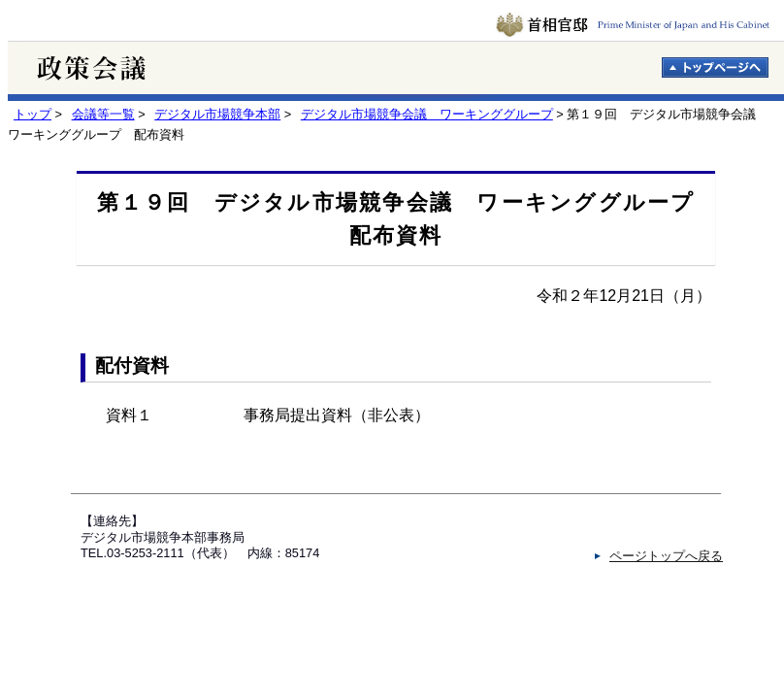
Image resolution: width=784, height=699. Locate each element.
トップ (33, 114)
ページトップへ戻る (666, 556)
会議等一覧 (103, 114)
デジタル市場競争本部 (217, 114)
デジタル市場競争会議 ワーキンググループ (427, 114)
